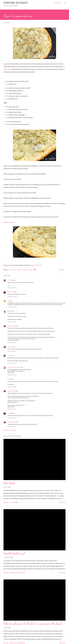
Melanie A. (10, 347)
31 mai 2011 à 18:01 (12, 288)
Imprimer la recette (9, 222)
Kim (8, 301)
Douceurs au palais (16, 3)
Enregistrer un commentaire (10, 430)
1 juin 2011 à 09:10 (12, 375)
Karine (9, 379)
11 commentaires (14, 502)
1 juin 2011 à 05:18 (12, 363)
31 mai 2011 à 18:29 (12, 307)
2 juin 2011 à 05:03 (12, 427)
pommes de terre (16, 270)
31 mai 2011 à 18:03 (12, 297)
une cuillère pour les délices (14, 367)
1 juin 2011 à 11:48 (12, 387)
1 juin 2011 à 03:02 (12, 322)
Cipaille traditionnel (14, 553)
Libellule (10, 413)
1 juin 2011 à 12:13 (12, 409)
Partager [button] (61, 270)
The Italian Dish (36, 265)
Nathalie (10, 311)
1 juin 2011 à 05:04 (12, 351)
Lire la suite (62, 502)
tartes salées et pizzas (26, 270)
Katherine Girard (11, 326)
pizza (10, 270)
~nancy (9, 355)
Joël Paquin (10, 280)
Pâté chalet (9, 483)
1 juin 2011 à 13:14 (12, 418)
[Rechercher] (58, 3)
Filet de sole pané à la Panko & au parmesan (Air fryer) (33, 624)
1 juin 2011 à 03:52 (12, 342)
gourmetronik (11, 292)
